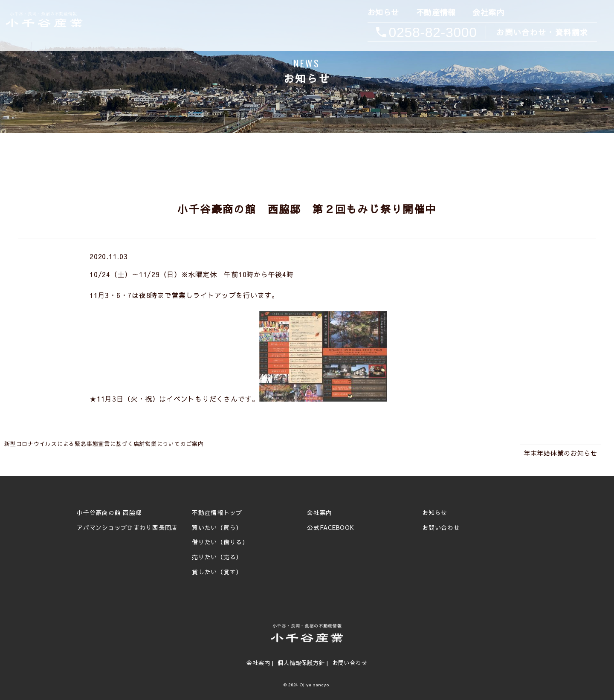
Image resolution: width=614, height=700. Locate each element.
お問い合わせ (441, 528)
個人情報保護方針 (301, 663)
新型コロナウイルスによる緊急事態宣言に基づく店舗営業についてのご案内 (104, 444)
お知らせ (382, 13)
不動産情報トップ (217, 513)
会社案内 (488, 13)
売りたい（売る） (217, 557)
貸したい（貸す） (217, 572)
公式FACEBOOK (331, 528)
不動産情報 (435, 13)
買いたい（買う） (217, 528)
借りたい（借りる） (220, 542)
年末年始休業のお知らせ (560, 453)
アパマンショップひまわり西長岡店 (127, 528)
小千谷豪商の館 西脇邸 (109, 513)
